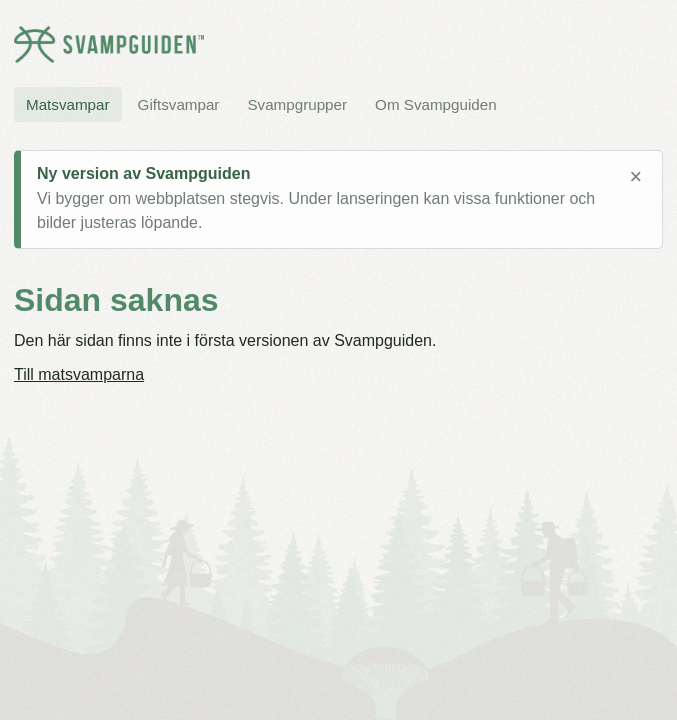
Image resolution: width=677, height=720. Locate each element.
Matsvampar (68, 104)
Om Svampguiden (436, 104)
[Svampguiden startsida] (109, 44)
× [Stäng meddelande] (635, 177)
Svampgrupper (297, 104)
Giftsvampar (179, 104)
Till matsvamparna (79, 374)
